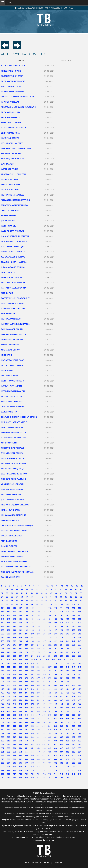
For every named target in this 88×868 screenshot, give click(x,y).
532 (44, 719)
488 (32, 708)
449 (50, 697)
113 (56, 608)
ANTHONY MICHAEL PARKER (14, 463)
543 (26, 722)
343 (2, 671)
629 (38, 744)
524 (79, 715)
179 (32, 626)
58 (22, 597)
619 (62, 741)
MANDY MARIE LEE (9, 443)
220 (26, 637)
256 (74, 645)
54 (2, 597)
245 (8, 645)
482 (79, 704)
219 (20, 637)
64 (51, 597)
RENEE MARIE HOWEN (11, 71)
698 (32, 763)
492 (56, 708)
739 (26, 774)
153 (44, 619)
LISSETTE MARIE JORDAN (12, 489)
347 (26, 671)
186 (74, 626)
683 (26, 759)
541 (14, 722)
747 (74, 774)
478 (56, 704)
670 (32, 756)
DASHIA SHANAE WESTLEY (13, 458)
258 (2, 649)
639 (14, 748)
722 (8, 770)
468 (79, 700)
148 (14, 619)
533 (50, 719)
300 (2, 660)
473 (26, 704)
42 (27, 593)
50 (66, 593)
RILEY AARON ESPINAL (11, 112)
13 (52, 586)
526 (8, 719)
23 (17, 590)
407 (50, 685)
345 (14, 671)
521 (62, 715)
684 (32, 759)
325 (62, 663)
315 (2, 663)
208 (38, 634)
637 (2, 748)
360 (20, 674)
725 (26, 770)
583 (14, 733)
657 (38, 752)
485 (14, 708)
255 (68, 645)
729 (50, 770)
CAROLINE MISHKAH (10, 210)
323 (50, 663)
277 (32, 652)
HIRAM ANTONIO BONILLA (13, 267)
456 (8, 700)
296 (62, 656)
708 (8, 767)
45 (41, 593)
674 (56, 756)
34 (71, 590)
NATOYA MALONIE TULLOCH (14, 257)
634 (68, 744)
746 (68, 774)
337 (50, 667)
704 (68, 763)
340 (68, 667)
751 (14, 778)
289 (20, 656)
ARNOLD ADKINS (8, 314)
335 (38, 667)
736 (8, 774)
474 (32, 704)
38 (7, 593)
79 (41, 601)
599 (26, 737)
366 (56, 674)
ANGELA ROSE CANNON (11, 277)
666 (8, 756)
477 (50, 704)
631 (50, 744)
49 (61, 593)
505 (50, 711)
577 (62, 730)
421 (50, 689)
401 (14, 685)
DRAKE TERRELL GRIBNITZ (13, 252)
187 (79, 626)
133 (8, 615)
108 (26, 608)
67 (66, 597)
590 (56, 733)
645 (50, 748)
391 (38, 682)
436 (56, 693)
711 (26, 767)
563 (62, 726)
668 (20, 756)
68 (71, 597)
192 (26, 630)
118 (2, 612)
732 (68, 770)
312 (71, 660)
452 (68, 697)
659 (50, 752)
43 (32, 593)
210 (50, 634)
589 (50, 733)
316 (8, 663)
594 (79, 733)
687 (50, 759)
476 (44, 704)
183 (56, 626)
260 (14, 649)
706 (79, 763)
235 (32, 641)
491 (50, 708)
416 (20, 689)
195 (44, 630)
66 (61, 597)
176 (14, 626)
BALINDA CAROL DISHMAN (13, 329)
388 (20, 682)
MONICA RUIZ (7, 293)
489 (38, 708)
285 (79, 652)
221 (32, 637)
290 (26, 656)
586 (32, 733)
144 (74, 615)
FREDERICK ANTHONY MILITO (14, 205)
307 (41, 660)
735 (2, 774)
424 (68, 689)
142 (62, 615)
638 (8, 748)
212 (62, 634)
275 (20, 652)
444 (20, 697)
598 (20, 737)
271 (79, 649)
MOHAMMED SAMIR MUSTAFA (14, 562)
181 (44, 626)
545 (38, 722)
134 (14, 615)
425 (74, 689)
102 (74, 604)
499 (14, 711)
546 (44, 722)
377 (38, 678)
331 (14, 667)
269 (68, 649)
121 (20, 612)
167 (44, 623)
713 (38, 767)
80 (46, 601)
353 (62, 671)
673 (50, 756)
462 (44, 700)
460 (32, 700)
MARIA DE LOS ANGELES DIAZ (14, 334)
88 (2, 604)
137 (32, 615)
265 (44, 649)
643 (38, 748)
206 (26, 634)
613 (26, 741)
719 (74, 767)
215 (79, 634)
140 (50, 615)
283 (68, 652)
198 (62, 630)
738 (20, 774)
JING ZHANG (6, 355)
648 (68, 748)
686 (44, 759)
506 (56, 711)
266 (50, 649)
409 (62, 685)
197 (56, 630)
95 (37, 604)
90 (12, 604)
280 (50, 652)
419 (38, 689)
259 (8, 649)
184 (62, 626)
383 (74, 678)
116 (74, 608)
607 (74, 737)
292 (38, 656)
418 (32, 689)
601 (38, 737)
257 (79, 645)
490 (44, 708)
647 (62, 748)
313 (77, 660)
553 (2, 726)
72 (7, 601)
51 (71, 593)
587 (38, 733)
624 (8, 744)
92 (22, 604)
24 (22, 590)
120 (14, 612)
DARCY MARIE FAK (9, 412)
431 (26, 693)
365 (50, 674)
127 (56, 612)
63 (46, 597)
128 (62, 612)
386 (8, 682)
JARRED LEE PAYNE (9, 169)
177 (20, 626)
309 (53, 660)
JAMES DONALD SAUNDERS (13, 427)
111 (44, 608)
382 (68, 678)
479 (62, 704)
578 (68, 730)
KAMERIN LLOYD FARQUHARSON (15, 324)
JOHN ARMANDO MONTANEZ (14, 515)
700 (44, 763)
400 (8, 685)
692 (79, 759)
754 (32, 778)
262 (26, 649)
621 (74, 741)
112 (50, 608)
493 (62, 708)
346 (20, 671)
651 (2, 752)
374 (20, 678)
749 (2, 778)
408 (56, 685)
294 (50, 656)
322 (44, 663)
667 (14, 756)
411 (74, 685)
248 (26, 645)
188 (2, 630)
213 (68, 634)
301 (8, 660)
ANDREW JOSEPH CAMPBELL (14, 174)
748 (79, 774)
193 (32, 630)
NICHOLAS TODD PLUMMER (13, 479)
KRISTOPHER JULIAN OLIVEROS (15, 505)
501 (26, 711)
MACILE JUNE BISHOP (10, 350)
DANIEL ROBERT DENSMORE (14, 128)
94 (32, 604)
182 (50, 626)
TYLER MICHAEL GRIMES (12, 453)
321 (38, 663)
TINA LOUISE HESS (9, 272)
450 (56, 697)
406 (44, 685)
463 (50, 700)
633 (62, 744)
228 (74, 637)
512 (8, 715)
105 (8, 608)
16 (67, 586)
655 (26, 752)
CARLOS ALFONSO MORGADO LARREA (18, 97)
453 (74, 697)
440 (79, 693)
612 (20, 741)
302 (14, 660)
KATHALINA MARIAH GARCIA (13, 288)
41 (22, 593)
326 (68, 663)
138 (38, 615)
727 (38, 770)
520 (56, 715)
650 (79, 748)
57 (17, 597)
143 (68, 615)
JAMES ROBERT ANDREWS (12, 231)
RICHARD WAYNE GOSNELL (13, 396)
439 (74, 693)
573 (38, 730)
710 (20, 767)
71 (2, 601)
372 (8, 678)
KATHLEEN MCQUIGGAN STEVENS (16, 567)
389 (26, 682)
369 (74, 674)
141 (56, 615)
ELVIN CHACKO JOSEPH (11, 122)
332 (20, 667)
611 (14, 741)
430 (20, 693)
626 (20, 744)
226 (62, 637)
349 (38, 671)
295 (56, 656)
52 (76, 593)
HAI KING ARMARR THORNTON (15, 236)
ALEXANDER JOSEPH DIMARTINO (15, 200)
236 (38, 641)
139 (44, 615)
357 (2, 674)
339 (62, 667)
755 (38, 778)
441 (2, 697)
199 (68, 630)
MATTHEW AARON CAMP (12, 76)
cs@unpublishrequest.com (44, 840)
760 (68, 778)
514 (20, 715)
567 (2, 730)
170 (62, 623)
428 (8, 693)
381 (62, 678)
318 (20, 663)
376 (32, 678)
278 (38, 652)
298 (74, 656)
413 (2, 689)
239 (56, 641)
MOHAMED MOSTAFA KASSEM (14, 241)
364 (44, 674)
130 (74, 612)
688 (56, 759)
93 (27, 604)
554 (8, 726)
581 (2, 733)
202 (2, 634)
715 (50, 767)
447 (38, 697)
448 (44, 697)
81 (51, 601)
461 (38, 700)
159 (79, 619)
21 (7, 590)
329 (2, 667)
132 (2, 615)
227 (68, 637)
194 (38, 630)
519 (50, 715)
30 (51, 590)
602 (44, 737)
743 (50, 774)
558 (32, 726)
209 (44, 634)
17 (72, 586)
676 (68, 756)
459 (26, 700)
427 (2, 693)
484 (8, 708)
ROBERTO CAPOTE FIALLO (13, 448)
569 (14, 730)
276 (26, 652)
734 (79, 770)
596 (8, 737)
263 (32, 649)
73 (12, 601)
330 (8, 667)
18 (77, 586)
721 (2, 770)
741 (38, 774)
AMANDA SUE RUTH (10, 541)
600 (32, 737)
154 (50, 619)
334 (32, 667)
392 (44, 682)
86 (76, 601)
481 (74, 704)
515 (26, 715)
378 (44, 678)
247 (20, 645)
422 (56, 689)
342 (79, 667)
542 (20, 722)
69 (76, 597)
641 (26, 748)
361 (26, 674)
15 (62, 586)
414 (8, 689)
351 (50, 671)
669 (26, 756)
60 (32, 597)
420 (44, 689)
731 (62, 770)
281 (56, 652)
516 (32, 715)
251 (44, 645)
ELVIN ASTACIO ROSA (10, 133)
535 (62, 719)
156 (62, 619)
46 (46, 593)
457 (14, 700)
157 (68, 619)
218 (14, 637)
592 (68, 733)
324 (56, 663)
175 (8, 626)
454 (79, 697)
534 (56, 719)
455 (2, 700)
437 (62, 693)
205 (20, 634)
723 (14, 770)
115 (68, 608)
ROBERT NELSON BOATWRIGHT (15, 298)
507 (62, 711)
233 (20, 641)
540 (8, 722)
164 (26, 623)
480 (68, 704)
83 (61, 601)
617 (50, 741)
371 (2, 678)
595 (2, 737)
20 (2, 590)
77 (32, 601)
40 (17, 593)
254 (62, 645)
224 (50, 637)
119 (8, 612)
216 (2, 637)
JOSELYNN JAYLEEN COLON (13, 391)
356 (79, 671)
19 (82, 586)
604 (56, 737)
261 (20, 649)
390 (32, 682)
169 (56, 623)
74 (17, 601)
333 (26, 667)
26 (32, 590)
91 (17, 604)
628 (32, 744)
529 (26, 719)
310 (59, 660)
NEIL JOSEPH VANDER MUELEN (15, 422)
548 (56, 722)
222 (38, 637)
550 (68, 722)
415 (14, 689)
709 (14, 767)
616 (44, 741)
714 (44, 767)
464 (56, 700)
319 (26, 663)
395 (62, 682)
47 (51, 593)
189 (8, 630)
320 (32, 663)
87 (81, 601)
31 (56, 590)
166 (38, 623)
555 (14, 726)
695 (14, 763)
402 (20, 685)
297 (68, 656)
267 (56, 649)
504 (44, 711)
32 (61, 590)
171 (68, 623)
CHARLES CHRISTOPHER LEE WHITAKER (19, 417)
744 (56, 774)
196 (50, 630)
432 (32, 693)
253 (56, 645)
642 (32, 748)
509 (74, 711)
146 (2, 619)
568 (8, 730)
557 (26, 726)
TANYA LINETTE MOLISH (12, 339)
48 (56, 593)
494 (68, 708)
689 (62, 759)
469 (2, 704)
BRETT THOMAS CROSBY (12, 365)
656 (32, 752)
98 (51, 604)
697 (26, 763)
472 (20, 704)
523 (74, 715)
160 (2, 623)
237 (44, 641)
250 (38, 645)
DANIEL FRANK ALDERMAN (13, 303)
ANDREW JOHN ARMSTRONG (14, 159)
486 (20, 708)
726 (32, 770)
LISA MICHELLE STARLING (12, 91)
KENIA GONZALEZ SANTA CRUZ (15, 551)
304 (26, 660)
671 (38, 756)
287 (8, 656)
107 (20, 608)
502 (32, 711)
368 (68, 674)
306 (36, 660)
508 (68, 711)
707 (2, 767)
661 (62, 752)
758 (56, 778)
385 (2, 682)
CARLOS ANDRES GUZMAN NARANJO (17, 525)
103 (79, 604)
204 (14, 634)
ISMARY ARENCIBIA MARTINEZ (14, 438)
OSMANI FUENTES (9, 546)
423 (62, 689)
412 (79, 685)
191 (20, 630)
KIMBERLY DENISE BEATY (12, 153)
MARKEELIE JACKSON (10, 520)
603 (50, 737)
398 (79, 682)
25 (27, 590)
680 (8, 759)
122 (26, 612)
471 (14, 704)
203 (8, 634)
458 (20, 700)
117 (79, 608)
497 (2, 711)
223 (44, 637)
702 (56, 763)
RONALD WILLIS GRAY (11, 577)
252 (50, 645)
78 (37, 601)
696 (20, 763)
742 (44, 774)
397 (74, 682)
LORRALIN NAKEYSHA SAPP (13, 308)
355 (74, 671)
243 (79, 641)
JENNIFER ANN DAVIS (10, 102)
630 (44, 744)
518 (44, 715)
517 (38, 715)
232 (14, 641)
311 (65, 660)
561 (50, 726)
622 (79, 741)
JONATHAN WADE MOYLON (13, 500)
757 (50, 778)
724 (20, 770)
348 (32, 671)
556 (20, 726)
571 (26, 730)
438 (68, 693)
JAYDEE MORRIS (8, 221)
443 (14, 697)
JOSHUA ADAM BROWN (11, 319)
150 (26, 619)
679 (2, 759)
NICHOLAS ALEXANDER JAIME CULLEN (17, 572)
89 (7, 604)
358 (8, 674)
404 (32, 685)
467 (74, 700)
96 (41, 604)
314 (83, 660)
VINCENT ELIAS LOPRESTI (12, 484)
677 (74, 756)
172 (74, 623)
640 (20, 748)
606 (68, 737)
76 (27, 601)
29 (46, 590)
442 (8, 697)
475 (38, 704)
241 (68, 641)
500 (20, 711)
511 (2, 715)
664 (79, 752)
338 (56, 667)
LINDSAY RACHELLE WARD (13, 360)
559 (38, 726)
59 (27, 597)
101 (68, 604)
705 (74, 763)
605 (62, 737)
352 (56, 671)
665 (2, 756)
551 (74, 722)
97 (46, 604)
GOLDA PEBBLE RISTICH (12, 536)
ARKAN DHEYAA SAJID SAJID (13, 469)
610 (8, 741)
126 (50, 612)
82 (56, 601)
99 (56, 604)
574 (44, 730)
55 (7, 597)
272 (2, 652)
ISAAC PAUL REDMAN (10, 138)
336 (44, 667)
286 (2, 656)
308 (47, 660)
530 (32, 719)
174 (2, 626)
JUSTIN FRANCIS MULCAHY (13, 381)
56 (12, 597)
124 (38, 612)
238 (50, 641)
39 (12, 593)
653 (14, 752)
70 (81, 597)
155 (56, 619)
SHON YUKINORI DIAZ (11, 190)
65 (56, 597)
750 (8, 778)
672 (44, 756)
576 (56, 730)
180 (38, 626)
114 (62, 608)
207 (32, 634)
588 (44, 733)
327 (74, 663)
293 (44, 656)
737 (14, 774)
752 (20, 778)
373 (14, 678)
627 (26, 744)
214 (74, 634)
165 (32, 623)
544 (32, 722)
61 (37, 597)
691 (74, 759)
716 (56, 767)
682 (20, 759)
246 (14, 645)
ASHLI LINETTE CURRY (11, 86)
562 (56, 726)
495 (74, 708)
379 (50, 678)
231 (8, 641)
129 (68, 612)
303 (20, 660)
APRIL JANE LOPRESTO (11, 117)
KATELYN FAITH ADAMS (11, 386)
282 (62, 652)
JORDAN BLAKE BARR (10, 510)
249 (32, 645)
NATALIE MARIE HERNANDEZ (14, 66)
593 (74, 733)
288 (14, 656)
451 (62, 697)
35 (76, 590)
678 (79, 756)
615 (38, 741)
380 (56, 678)
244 (2, 645)
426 (79, 689)
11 (42, 586)
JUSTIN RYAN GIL (8, 226)
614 (32, 741)
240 (62, 641)
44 (37, 593)
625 (14, 744)
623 (2, 744)
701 (50, 763)
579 (74, 730)
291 (32, 656)
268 (62, 649)
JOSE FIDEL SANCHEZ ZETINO (14, 474)
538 (79, 719)
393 (50, 682)
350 (44, 671)
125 (44, 612)
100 (62, 604)
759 (62, 778)
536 (68, 719)
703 (62, 763)
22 (12, 590)
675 (62, 756)
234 (26, 641)
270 (74, 649)
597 (14, 737)
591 (62, 733)
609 (2, 741)
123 (32, 612)
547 (50, 722)
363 (38, 674)
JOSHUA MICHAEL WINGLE (13, 195)
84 (66, 601)
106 (14, 608)
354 (68, 671)
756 (44, 778)
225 (56, 637)
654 (20, 752)
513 (14, 715)
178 (26, 626)
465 (62, 700)
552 (79, 722)
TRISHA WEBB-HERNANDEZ (13, 81)
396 (68, 682)
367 (62, 674)
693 (2, 763)
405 (38, 685)
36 (81, 590)
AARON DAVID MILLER (11, 184)
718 (68, 767)
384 (79, 678)
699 (38, 763)
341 (74, 667)
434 (44, 693)
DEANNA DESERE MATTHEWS (14, 531)
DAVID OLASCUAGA (9, 179)
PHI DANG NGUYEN (10, 376)
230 (2, 641)
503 (38, 711)
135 (20, 615)
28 (41, 590)
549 (62, 722)
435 (50, 693)
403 (26, 685)
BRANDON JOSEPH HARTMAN (14, 262)
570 (20, 730)
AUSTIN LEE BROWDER (11, 494)
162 (14, 623)
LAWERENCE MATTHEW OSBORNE (16, 148)
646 (56, 748)
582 (8, 733)
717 (62, 767)
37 (2, 593)
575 (50, 730)
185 (68, 626)
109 (32, 608)
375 (26, 678)
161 (8, 623)
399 (2, 685)
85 (71, 601)
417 (26, 689)
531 (38, 719)
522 (68, 715)
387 (14, 682)
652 (8, 752)
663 (74, 752)
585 (26, 733)
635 (74, 744)
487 (26, 708)
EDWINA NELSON (9, 215)
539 (2, 722)
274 (14, 652)
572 (32, 730)
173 (79, 623)
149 (20, 619)
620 (68, 741)
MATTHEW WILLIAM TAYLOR (14, 432)
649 (74, 748)
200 (74, 630)
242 (74, 641)
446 (32, 697)
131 (79, 612)
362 (32, 674)
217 (8, 637)
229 (79, 637)
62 (41, 597)
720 (79, 767)
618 (56, 741)
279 (44, 652)
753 (26, 778)
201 (79, 630)
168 (50, 623)
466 (68, 700)
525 (2, 719)
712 (32, 767)
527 (14, 719)
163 (20, 623)
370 (79, 674)
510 (79, 711)
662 (68, 752)
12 (47, 586)
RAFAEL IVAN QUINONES (12, 401)
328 (79, 663)
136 (26, 615)
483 (2, 708)
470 (8, 704)
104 (2, 608)
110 (38, 608)
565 (74, 726)
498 (8, 711)
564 (68, 726)
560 (44, 726)
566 (79, 726)
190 (14, 630)
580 (79, 730)
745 (62, 774)
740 (32, 774)
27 (37, 590)
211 (56, 634)
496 (79, 708)
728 (44, 770)
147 (8, 619)
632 (56, 744)
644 (44, 748)
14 (57, 586)
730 (56, 770)
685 (38, 759)
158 (74, 619)
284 (74, 652)
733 (74, 770)
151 (32, 619)
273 (8, 652)
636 (79, 744)
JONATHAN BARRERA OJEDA (13, 246)
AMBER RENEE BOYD (10, 345)
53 (81, 593)
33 (66, 590)
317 (14, 663)
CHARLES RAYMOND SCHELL (13, 407)
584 (20, 733)
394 (56, 682)
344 (8, 671)
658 (44, 752)
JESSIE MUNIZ (7, 370)
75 (22, 601)
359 (14, 674)
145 (79, 615)
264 (38, 649)
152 (38, 619)
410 (68, 685)
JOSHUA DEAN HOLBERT (12, 143)
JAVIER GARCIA (7, 164)
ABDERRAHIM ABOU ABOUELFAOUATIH (18, 107)
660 (56, 752)
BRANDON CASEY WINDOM (13, 283)
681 (14, 759)
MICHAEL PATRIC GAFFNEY (13, 556)
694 (8, 763)
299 (79, 656)
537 (74, 719)
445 (26, 697)
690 (68, 759)
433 (38, 693)
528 (20, 719)
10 (38, 586)
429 (14, 693)
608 (79, 737)
